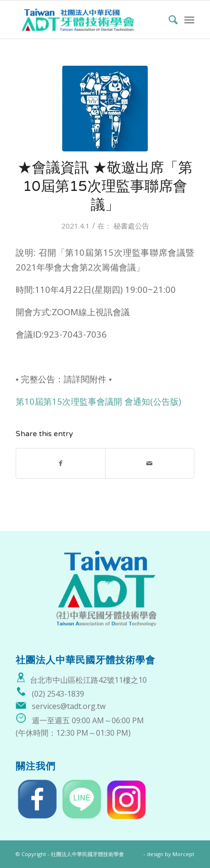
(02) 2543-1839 (58, 694)
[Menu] (189, 20)
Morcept (183, 854)
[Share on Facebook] (61, 463)
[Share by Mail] (150, 463)
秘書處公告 (131, 226)
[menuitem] (168, 20)
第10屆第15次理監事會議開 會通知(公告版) (98, 401)
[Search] (168, 20)
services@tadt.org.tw (69, 706)
